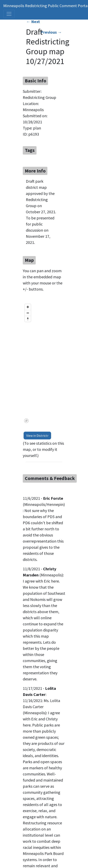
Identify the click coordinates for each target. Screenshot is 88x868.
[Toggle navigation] (9, 14)
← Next (33, 22)
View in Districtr (37, 436)
